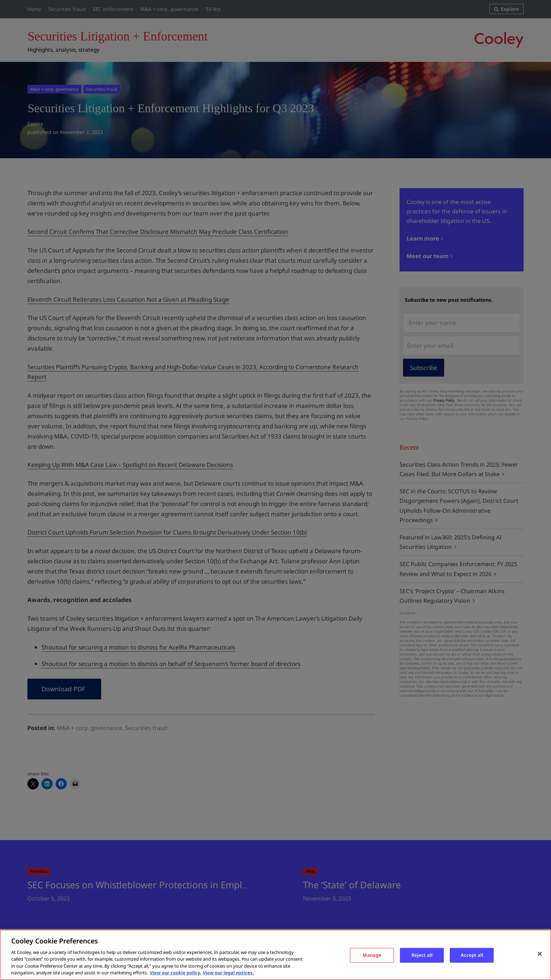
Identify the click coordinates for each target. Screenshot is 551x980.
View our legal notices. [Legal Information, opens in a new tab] (228, 973)
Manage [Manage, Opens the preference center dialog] (372, 955)
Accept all (472, 955)
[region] (275, 955)
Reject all (422, 955)
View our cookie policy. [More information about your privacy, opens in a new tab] (175, 973)
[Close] (540, 954)
